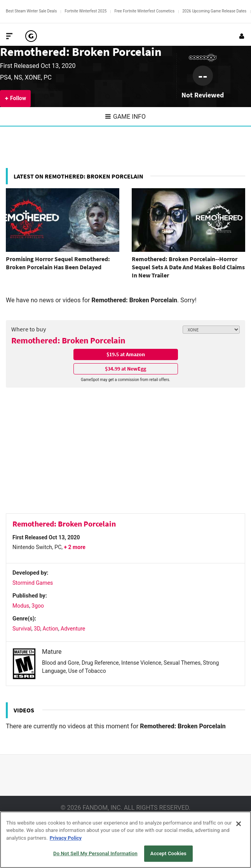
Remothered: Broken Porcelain (81, 52)
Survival (22, 629)
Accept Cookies (168, 853)
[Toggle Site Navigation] (9, 36)
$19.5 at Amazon (126, 354)
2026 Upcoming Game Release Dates (214, 11)
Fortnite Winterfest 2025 (85, 11)
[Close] (239, 824)
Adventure (73, 629)
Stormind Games (33, 583)
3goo (38, 606)
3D (37, 629)
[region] (125, 840)
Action (51, 629)
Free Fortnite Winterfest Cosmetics (144, 11)
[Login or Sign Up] (242, 36)
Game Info (125, 117)
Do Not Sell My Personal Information (95, 853)
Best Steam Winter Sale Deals (31, 11)
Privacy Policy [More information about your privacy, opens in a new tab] (66, 838)
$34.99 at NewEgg (125, 369)
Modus (21, 606)
